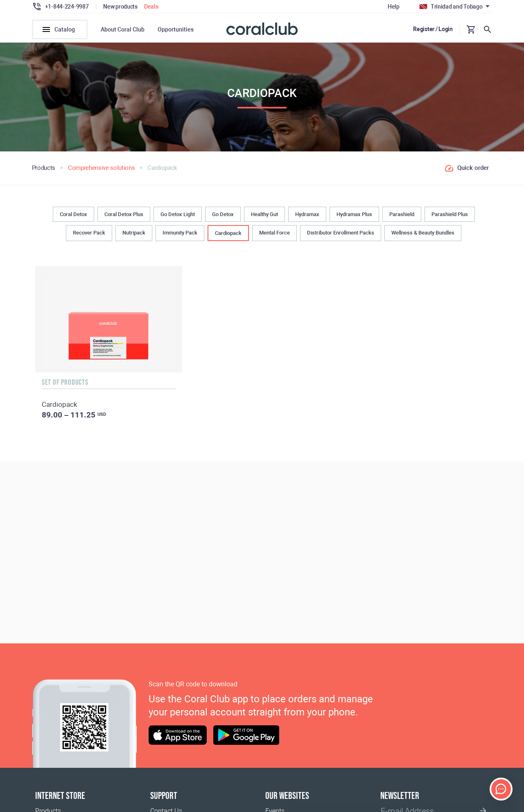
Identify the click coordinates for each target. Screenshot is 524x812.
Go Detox (223, 215)
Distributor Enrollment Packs (341, 233)
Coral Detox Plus (124, 215)
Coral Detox (73, 215)
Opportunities (176, 29)
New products (120, 7)
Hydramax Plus (354, 215)
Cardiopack (228, 234)
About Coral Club (123, 29)
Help (394, 7)
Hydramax (307, 215)
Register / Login (433, 29)
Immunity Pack (180, 233)
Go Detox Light (178, 215)
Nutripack (134, 233)
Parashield (402, 215)
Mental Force (274, 233)
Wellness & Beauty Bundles (423, 233)
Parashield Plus (450, 215)
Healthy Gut (264, 215)
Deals (151, 7)
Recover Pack (89, 233)
